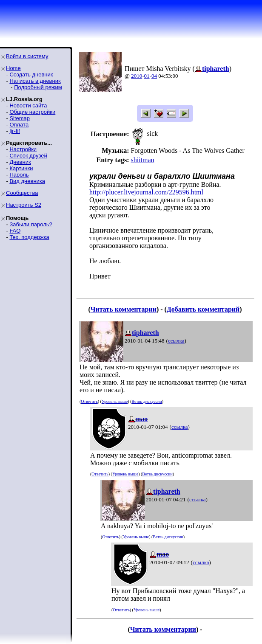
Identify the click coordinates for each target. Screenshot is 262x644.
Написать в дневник (35, 81)
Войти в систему (27, 56)
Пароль (19, 175)
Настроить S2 (24, 205)
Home (13, 68)
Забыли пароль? (31, 224)
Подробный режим (38, 87)
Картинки (21, 168)
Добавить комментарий (203, 309)
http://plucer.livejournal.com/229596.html (146, 192)
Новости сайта (28, 105)
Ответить (89, 401)
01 (147, 76)
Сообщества (22, 193)
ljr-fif (15, 131)
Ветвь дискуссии (147, 401)
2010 (137, 76)
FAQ (15, 231)
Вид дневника (27, 181)
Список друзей (28, 156)
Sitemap (20, 118)
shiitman (142, 160)
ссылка (176, 341)
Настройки (23, 149)
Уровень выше (115, 401)
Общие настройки (32, 112)
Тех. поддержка (29, 237)
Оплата (19, 125)
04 (154, 76)
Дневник (20, 162)
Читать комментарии (124, 309)
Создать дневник (31, 75)
